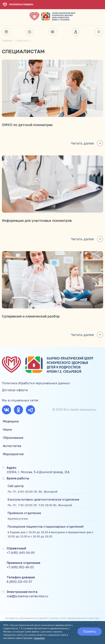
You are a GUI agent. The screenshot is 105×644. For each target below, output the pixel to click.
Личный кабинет (76, 32)
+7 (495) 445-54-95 (21, 553)
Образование (13, 438)
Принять (90, 631)
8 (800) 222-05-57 (19, 582)
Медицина (11, 421)
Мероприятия (13, 454)
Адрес (6, 32)
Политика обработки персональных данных (36, 383)
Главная (7, 41)
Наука (7, 429)
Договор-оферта (15, 390)
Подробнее (39, 638)
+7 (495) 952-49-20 (20, 567)
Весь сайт (99, 32)
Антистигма (12, 446)
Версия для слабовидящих (52, 32)
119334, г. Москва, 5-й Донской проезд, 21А (38, 472)
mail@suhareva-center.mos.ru (27, 596)
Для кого (23, 41)
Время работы (29, 32)
